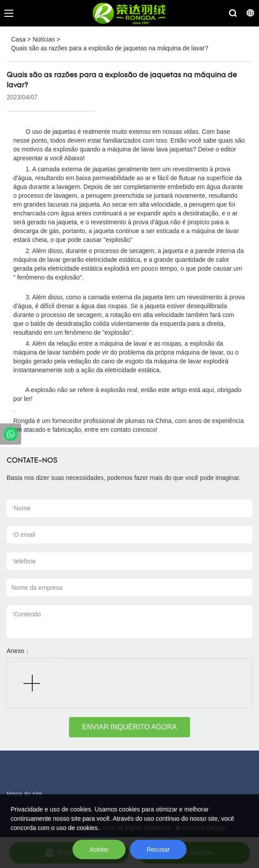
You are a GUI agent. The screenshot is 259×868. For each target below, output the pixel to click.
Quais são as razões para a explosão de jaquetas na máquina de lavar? (110, 48)
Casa (18, 39)
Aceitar (99, 849)
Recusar (158, 849)
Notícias (44, 39)
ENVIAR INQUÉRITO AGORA (129, 727)
